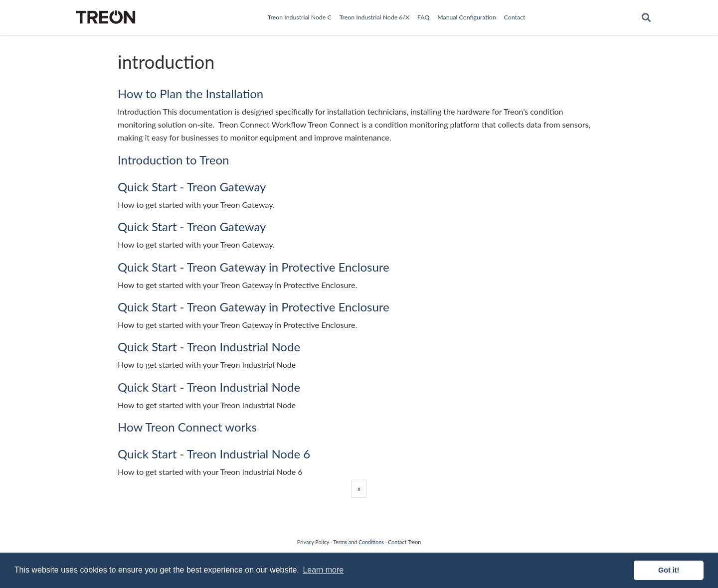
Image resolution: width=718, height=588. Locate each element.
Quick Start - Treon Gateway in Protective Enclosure (254, 267)
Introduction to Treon (173, 160)
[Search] (646, 18)
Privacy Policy (313, 542)
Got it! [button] (669, 570)
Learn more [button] (323, 570)
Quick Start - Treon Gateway (192, 187)
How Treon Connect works (187, 427)
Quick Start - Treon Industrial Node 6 (214, 454)
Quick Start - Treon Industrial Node (209, 347)
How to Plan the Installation (190, 93)
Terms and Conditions (359, 542)
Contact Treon (404, 542)
